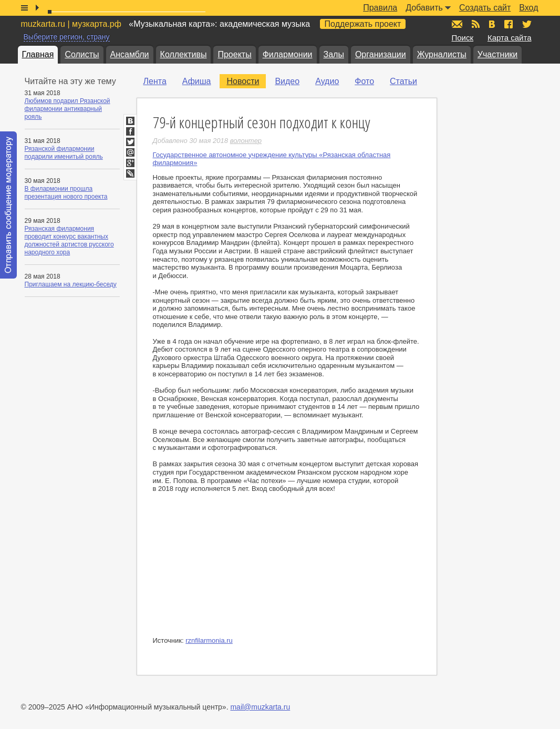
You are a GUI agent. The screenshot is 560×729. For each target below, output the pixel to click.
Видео (287, 81)
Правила (380, 8)
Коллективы (184, 54)
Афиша (197, 81)
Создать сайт (485, 8)
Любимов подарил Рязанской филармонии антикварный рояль (68, 109)
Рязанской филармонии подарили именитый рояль (64, 153)
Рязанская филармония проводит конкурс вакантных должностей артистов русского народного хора (69, 240)
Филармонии (288, 54)
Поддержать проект (363, 24)
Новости (243, 81)
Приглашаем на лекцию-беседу (71, 284)
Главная (38, 54)
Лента (155, 81)
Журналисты (442, 54)
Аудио (327, 81)
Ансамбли (130, 54)
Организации (381, 54)
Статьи (403, 81)
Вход (528, 8)
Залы (334, 54)
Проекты (234, 54)
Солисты (82, 54)
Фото (364, 81)
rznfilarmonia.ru (209, 640)
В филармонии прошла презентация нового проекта (66, 193)
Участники (497, 54)
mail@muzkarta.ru (260, 707)
